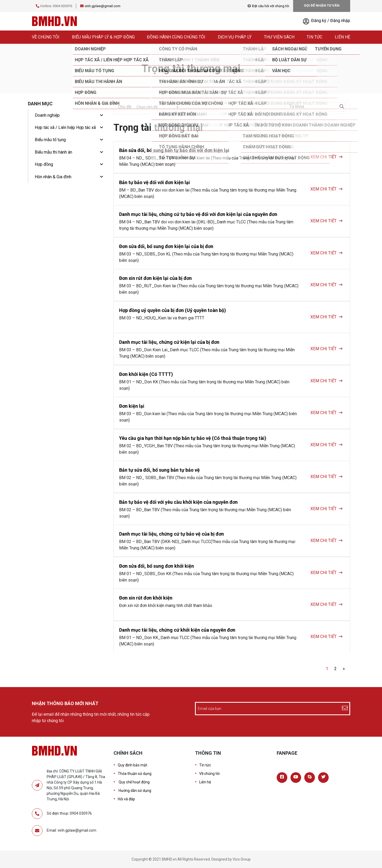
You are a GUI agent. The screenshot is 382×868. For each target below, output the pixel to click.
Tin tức (314, 37)
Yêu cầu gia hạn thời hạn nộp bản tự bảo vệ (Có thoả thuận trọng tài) (193, 438)
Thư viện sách (279, 37)
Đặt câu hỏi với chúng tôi (271, 6)
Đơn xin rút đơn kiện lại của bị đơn (155, 278)
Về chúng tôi (46, 37)
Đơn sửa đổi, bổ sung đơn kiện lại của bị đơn (166, 246)
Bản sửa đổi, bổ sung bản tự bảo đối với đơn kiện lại (174, 150)
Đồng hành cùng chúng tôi (176, 37)
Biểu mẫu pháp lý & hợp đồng (103, 37)
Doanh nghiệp (47, 115)
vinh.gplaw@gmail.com (103, 6)
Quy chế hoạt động (134, 782)
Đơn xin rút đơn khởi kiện (146, 598)
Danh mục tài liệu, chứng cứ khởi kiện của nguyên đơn (177, 630)
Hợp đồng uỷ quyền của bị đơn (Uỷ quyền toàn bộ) (173, 310)
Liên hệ (342, 37)
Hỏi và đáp (126, 799)
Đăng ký (319, 21)
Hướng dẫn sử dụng (134, 791)
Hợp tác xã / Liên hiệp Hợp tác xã (65, 127)
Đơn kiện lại (132, 406)
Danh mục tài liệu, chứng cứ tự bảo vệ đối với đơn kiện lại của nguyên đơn (198, 214)
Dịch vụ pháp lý (235, 37)
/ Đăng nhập (339, 21)
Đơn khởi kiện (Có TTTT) (146, 374)
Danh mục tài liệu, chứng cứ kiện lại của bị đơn (169, 342)
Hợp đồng (44, 164)
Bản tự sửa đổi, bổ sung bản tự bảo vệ (159, 470)
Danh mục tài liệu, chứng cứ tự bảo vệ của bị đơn (172, 534)
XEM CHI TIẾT (324, 157)
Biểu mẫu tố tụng (50, 140)
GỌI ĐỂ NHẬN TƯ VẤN (322, 5)
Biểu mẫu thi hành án (53, 152)
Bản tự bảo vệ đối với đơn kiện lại (155, 182)
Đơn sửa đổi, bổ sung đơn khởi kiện (157, 566)
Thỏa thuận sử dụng (135, 774)
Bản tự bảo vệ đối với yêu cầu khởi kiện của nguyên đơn (178, 502)
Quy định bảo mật (133, 765)
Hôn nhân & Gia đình (53, 177)
